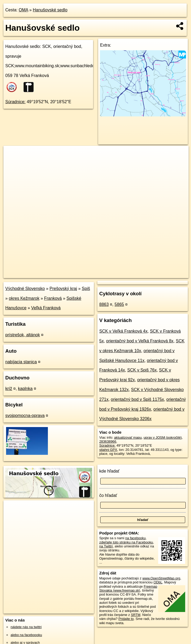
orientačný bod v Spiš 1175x (137, 399)
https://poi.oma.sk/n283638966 (166, 274)
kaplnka (25, 389)
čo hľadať (108, 495)
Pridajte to (126, 619)
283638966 (108, 441)
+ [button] (13, 155)
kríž (9, 389)
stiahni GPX (108, 450)
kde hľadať (109, 471)
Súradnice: (15, 102)
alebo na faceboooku (26, 635)
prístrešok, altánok (23, 335)
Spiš (86, 289)
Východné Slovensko (25, 289)
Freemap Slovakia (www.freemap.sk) (128, 588)
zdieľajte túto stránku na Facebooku (126, 542)
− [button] (13, 163)
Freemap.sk (126, 274)
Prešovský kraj (63, 289)
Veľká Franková (46, 308)
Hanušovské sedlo (50, 10)
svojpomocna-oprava (25, 416)
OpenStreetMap (99, 274)
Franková (53, 298)
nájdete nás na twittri (26, 627)
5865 (119, 304)
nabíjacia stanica (21, 362)
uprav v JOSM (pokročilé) (163, 437)
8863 (104, 304)
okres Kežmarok (24, 298)
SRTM (136, 615)
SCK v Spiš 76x (142, 370)
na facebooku (135, 538)
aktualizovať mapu (128, 437)
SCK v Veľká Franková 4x (123, 331)
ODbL (158, 582)
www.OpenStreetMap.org (161, 578)
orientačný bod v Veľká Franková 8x (140, 341)
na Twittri (106, 546)
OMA (24, 10)
